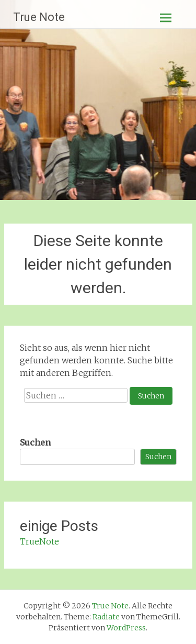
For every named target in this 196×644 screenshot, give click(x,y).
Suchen (35, 442)
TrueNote (39, 541)
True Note (39, 17)
